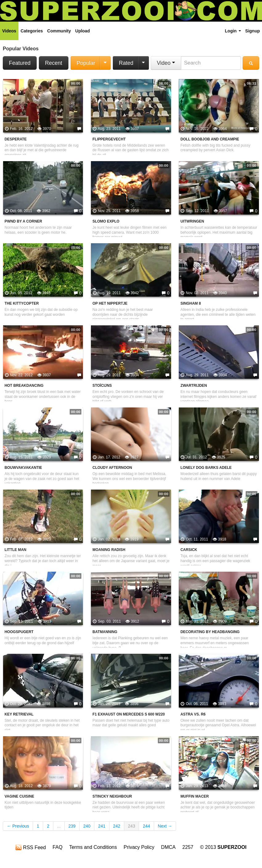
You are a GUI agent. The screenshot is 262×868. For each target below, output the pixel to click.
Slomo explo (106, 221)
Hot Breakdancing (24, 386)
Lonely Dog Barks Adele (206, 468)
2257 (188, 847)
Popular (86, 63)
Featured (20, 63)
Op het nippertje (110, 303)
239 (72, 826)
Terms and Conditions (93, 847)
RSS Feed (31, 847)
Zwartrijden (194, 386)
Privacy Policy (139, 847)
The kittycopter (22, 303)
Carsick (189, 550)
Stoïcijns (102, 386)
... (59, 826)
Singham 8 (190, 303)
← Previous (18, 826)
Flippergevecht (109, 139)
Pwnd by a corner (23, 221)
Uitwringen (192, 221)
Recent (53, 63)
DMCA (168, 847)
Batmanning (105, 632)
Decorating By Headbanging (210, 632)
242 (117, 826)
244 (146, 826)
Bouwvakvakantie (23, 468)
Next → (165, 826)
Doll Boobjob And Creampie (210, 139)
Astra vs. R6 (193, 714)
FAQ (58, 847)
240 (87, 826)
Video (166, 63)
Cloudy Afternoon (112, 468)
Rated (126, 63)
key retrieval (19, 714)
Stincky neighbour (112, 796)
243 (131, 826)
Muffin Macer (194, 796)
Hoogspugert (19, 632)
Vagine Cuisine (19, 796)
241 (102, 826)
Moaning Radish (109, 550)
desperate (16, 139)
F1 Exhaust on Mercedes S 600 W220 (129, 714)
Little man (16, 550)
